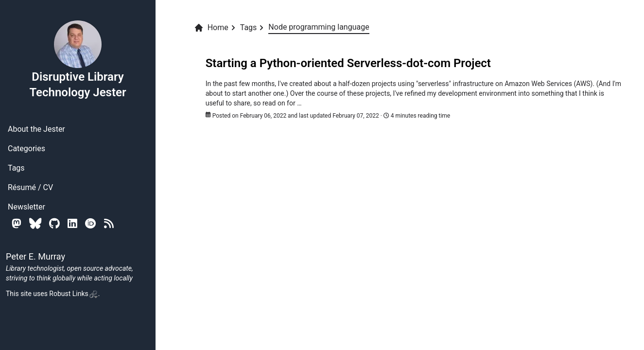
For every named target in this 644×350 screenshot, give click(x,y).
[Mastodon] (17, 223)
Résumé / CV (30, 187)
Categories (26, 149)
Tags (16, 168)
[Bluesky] (35, 223)
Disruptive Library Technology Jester (78, 59)
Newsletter (26, 207)
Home (211, 28)
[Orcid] (91, 223)
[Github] (54, 223)
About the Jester (36, 129)
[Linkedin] (72, 223)
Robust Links (73, 294)
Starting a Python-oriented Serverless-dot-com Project (348, 63)
